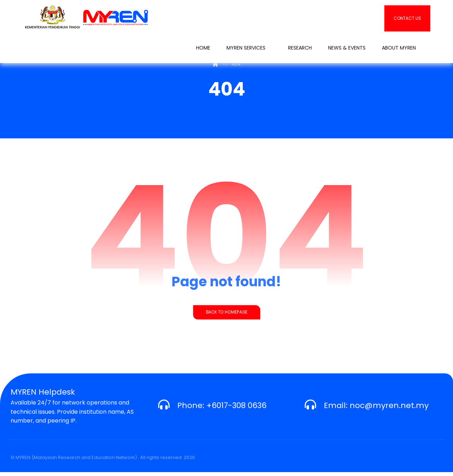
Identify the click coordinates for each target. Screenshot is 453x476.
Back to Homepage (226, 316)
